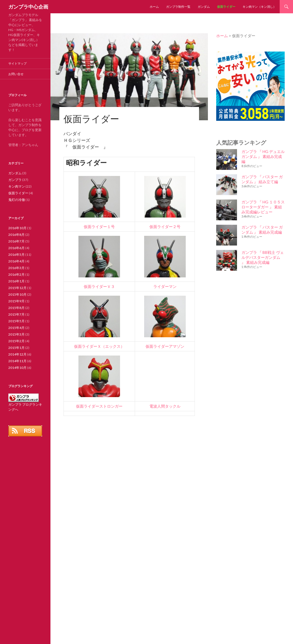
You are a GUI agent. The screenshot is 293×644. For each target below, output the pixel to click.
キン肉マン (17, 186)
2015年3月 (16, 334)
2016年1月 (16, 281)
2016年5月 (16, 255)
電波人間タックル (165, 406)
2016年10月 (17, 228)
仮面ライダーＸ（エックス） (99, 346)
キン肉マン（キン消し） (259, 7)
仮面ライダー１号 (99, 227)
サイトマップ (17, 63)
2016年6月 (16, 248)
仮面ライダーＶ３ (99, 286)
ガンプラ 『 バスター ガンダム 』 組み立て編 (262, 179)
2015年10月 (17, 294)
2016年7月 (16, 241)
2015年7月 (16, 314)
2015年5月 (16, 321)
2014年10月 (17, 368)
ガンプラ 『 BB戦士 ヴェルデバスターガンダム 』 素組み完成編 (263, 257)
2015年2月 (16, 341)
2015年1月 (16, 348)
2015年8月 (16, 308)
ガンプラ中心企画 (28, 7)
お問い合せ (16, 74)
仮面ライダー (226, 7)
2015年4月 (16, 328)
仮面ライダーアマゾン (165, 346)
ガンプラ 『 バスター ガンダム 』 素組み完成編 (262, 230)
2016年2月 (16, 274)
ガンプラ (15, 180)
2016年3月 (16, 268)
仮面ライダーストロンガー (99, 406)
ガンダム (204, 7)
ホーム (154, 7)
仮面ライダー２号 (165, 227)
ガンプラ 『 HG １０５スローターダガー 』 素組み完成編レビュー (263, 207)
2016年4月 (16, 261)
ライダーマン (165, 286)
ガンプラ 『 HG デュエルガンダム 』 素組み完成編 (263, 156)
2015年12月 (17, 288)
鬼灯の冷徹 (17, 200)
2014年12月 (17, 354)
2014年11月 (17, 361)
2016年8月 (16, 235)
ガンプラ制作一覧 (178, 7)
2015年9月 (16, 301)
